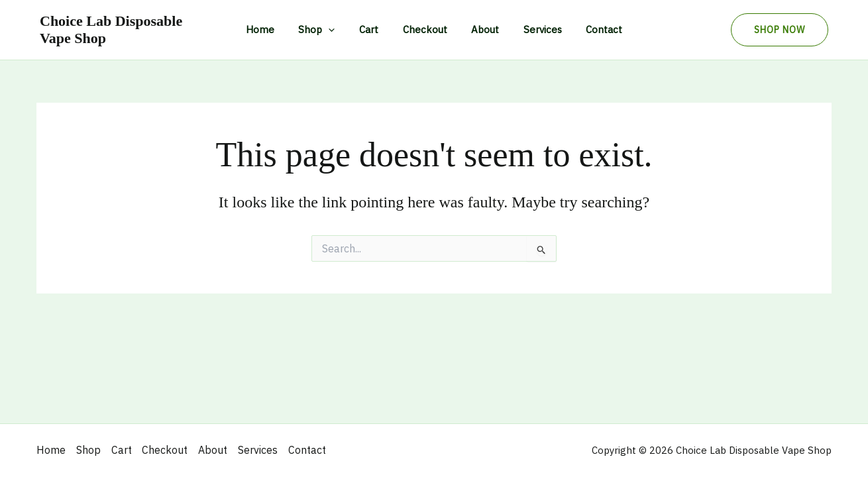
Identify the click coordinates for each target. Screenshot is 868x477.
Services (534, 29)
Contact (591, 29)
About (481, 29)
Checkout (425, 29)
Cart (373, 29)
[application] (338, 30)
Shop (326, 30)
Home (273, 29)
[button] (780, 30)
